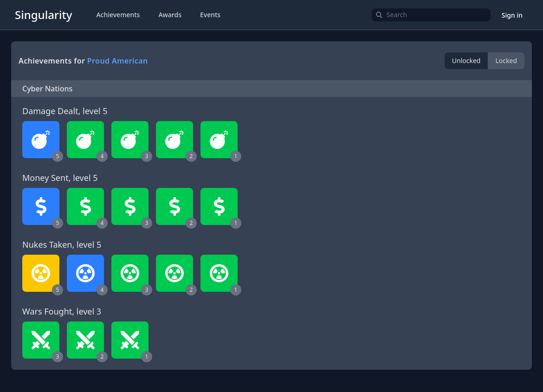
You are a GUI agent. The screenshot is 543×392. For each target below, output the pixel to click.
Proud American (118, 61)
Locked (506, 61)
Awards (170, 15)
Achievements (118, 15)
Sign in (512, 15)
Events (210, 15)
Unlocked (466, 61)
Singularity (43, 15)
